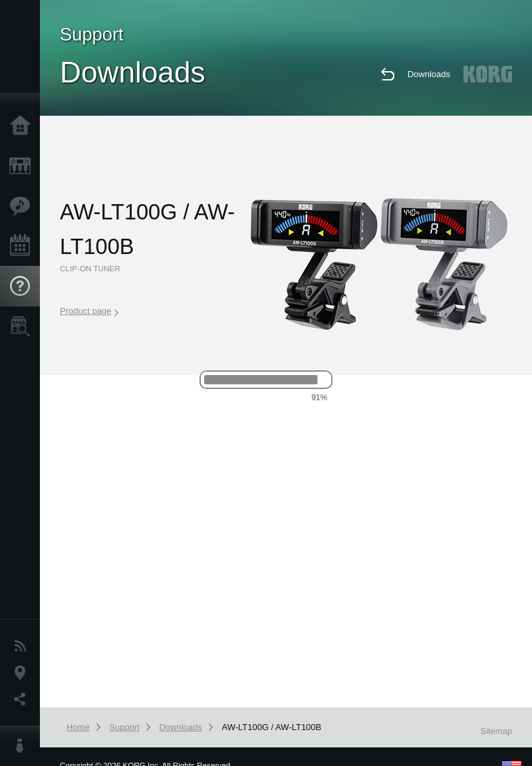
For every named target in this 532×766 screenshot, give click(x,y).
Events (23, 246)
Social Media (23, 700)
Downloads (429, 74)
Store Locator (23, 326)
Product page (89, 311)
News (23, 646)
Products (23, 166)
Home (23, 126)
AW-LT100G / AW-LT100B (271, 727)
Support (23, 287)
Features (23, 206)
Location (23, 673)
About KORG (23, 746)
